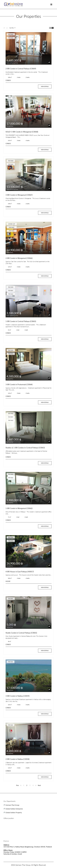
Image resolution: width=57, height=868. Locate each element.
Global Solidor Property (14, 812)
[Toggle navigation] (51, 4)
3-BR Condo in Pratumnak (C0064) (19, 384)
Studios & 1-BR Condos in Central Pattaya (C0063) (25, 448)
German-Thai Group (12, 805)
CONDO (8, 80)
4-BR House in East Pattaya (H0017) (20, 572)
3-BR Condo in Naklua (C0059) (18, 696)
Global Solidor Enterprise (14, 809)
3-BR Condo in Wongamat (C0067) (19, 195)
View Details (45, 86)
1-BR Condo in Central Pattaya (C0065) (21, 321)
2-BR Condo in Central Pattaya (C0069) (21, 69)
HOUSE (8, 581)
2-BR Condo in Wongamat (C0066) (19, 258)
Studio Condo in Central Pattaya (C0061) (21, 633)
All (4, 28)
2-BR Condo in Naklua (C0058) (18, 759)
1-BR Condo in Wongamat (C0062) (19, 508)
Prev (18, 785)
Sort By (12, 28)
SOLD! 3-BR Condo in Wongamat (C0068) (22, 132)
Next (39, 785)
